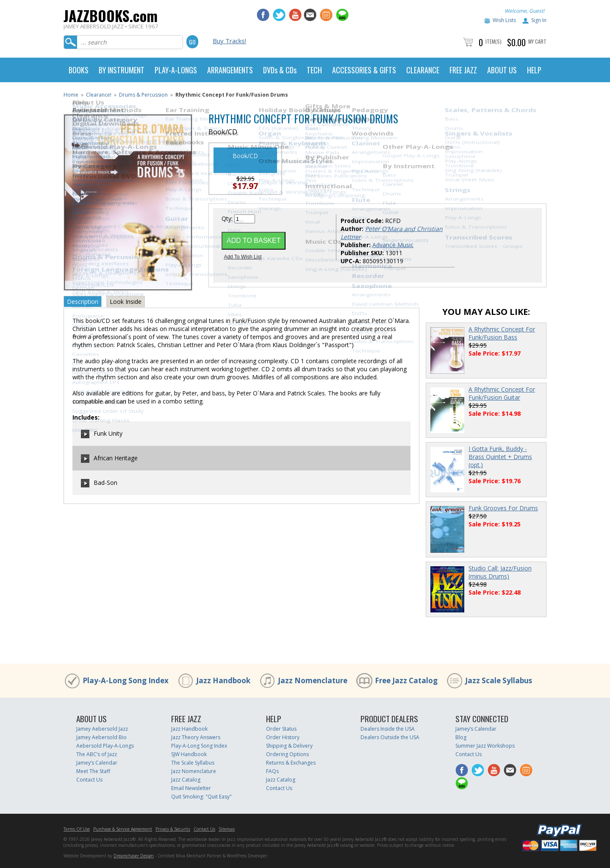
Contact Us (89, 780)
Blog (461, 737)
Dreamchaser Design (134, 856)
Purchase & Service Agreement (123, 829)
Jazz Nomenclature (313, 680)
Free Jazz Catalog (406, 680)
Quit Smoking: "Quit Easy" (201, 797)
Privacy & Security (173, 829)
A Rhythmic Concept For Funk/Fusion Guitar (502, 393)
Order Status (281, 729)
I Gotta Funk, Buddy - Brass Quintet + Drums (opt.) (500, 457)
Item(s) (494, 41)
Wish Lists (504, 20)
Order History (283, 737)
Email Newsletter (191, 788)
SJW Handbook (189, 754)
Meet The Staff (93, 771)
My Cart (537, 41)
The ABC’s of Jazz (97, 754)
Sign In (539, 20)
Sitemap (227, 829)
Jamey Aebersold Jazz (102, 729)
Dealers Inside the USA (388, 729)
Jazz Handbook (223, 680)
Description (83, 302)
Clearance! (99, 95)
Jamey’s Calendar (97, 763)
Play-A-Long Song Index (126, 680)
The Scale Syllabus (193, 763)
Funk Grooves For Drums (503, 508)
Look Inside (126, 302)
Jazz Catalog (186, 780)
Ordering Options (287, 754)
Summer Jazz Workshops (485, 746)
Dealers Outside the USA (390, 737)
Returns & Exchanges (291, 763)
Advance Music (393, 245)
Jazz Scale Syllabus (499, 680)
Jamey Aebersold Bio (101, 737)
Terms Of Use (77, 829)
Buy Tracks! (229, 41)
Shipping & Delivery (289, 746)
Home (71, 95)
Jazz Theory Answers (196, 737)
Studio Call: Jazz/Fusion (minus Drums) (500, 572)
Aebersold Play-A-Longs (105, 746)
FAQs (272, 771)
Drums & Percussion (143, 95)
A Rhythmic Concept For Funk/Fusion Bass (502, 333)
